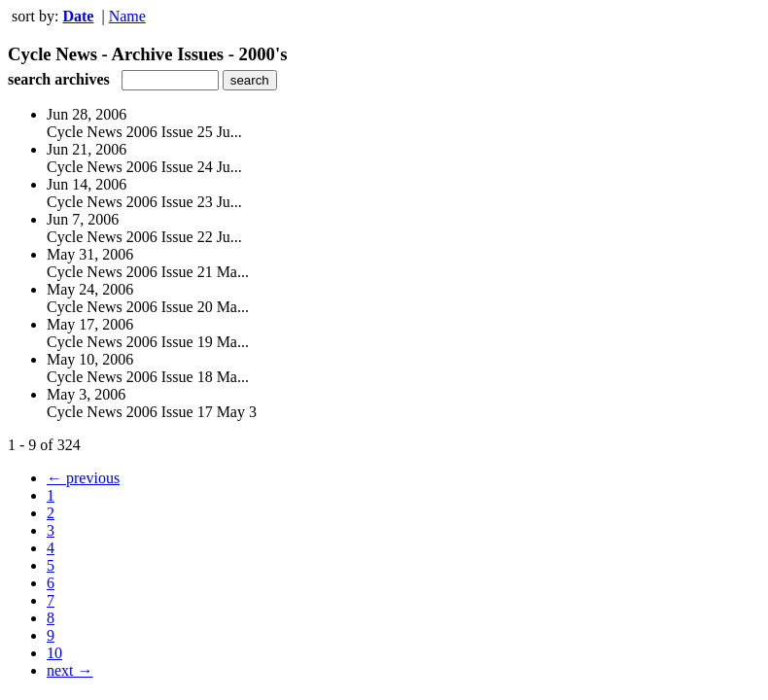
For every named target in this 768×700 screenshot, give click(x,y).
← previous (83, 478)
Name (127, 16)
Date (78, 16)
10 (54, 653)
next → (70, 670)
